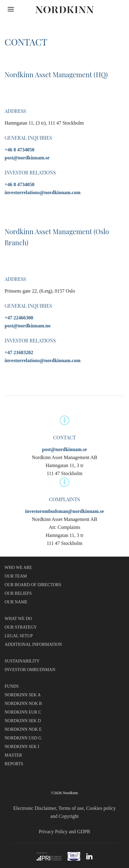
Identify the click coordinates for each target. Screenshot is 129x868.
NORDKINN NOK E (23, 729)
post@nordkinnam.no (28, 326)
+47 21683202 (19, 352)
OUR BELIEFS (18, 593)
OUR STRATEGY (21, 627)
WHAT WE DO (18, 619)
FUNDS (12, 686)
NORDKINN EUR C (23, 712)
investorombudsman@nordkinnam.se (65, 511)
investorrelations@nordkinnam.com (43, 192)
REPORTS (14, 764)
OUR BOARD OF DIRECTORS (33, 585)
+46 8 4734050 (20, 150)
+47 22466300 (19, 318)
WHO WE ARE (18, 568)
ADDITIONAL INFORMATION (33, 644)
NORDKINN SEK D (23, 721)
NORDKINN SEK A (23, 695)
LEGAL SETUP (19, 636)
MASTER (13, 755)
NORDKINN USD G (23, 738)
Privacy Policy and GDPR (64, 832)
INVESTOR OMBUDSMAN (30, 670)
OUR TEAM (16, 576)
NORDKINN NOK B (23, 704)
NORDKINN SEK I (22, 747)
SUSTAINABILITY (22, 661)
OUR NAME (16, 602)
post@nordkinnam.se (27, 158)
